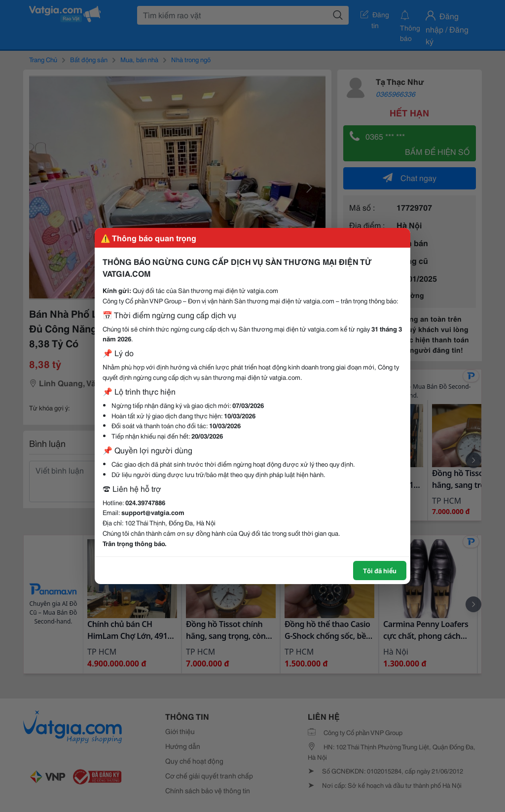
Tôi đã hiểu (380, 570)
